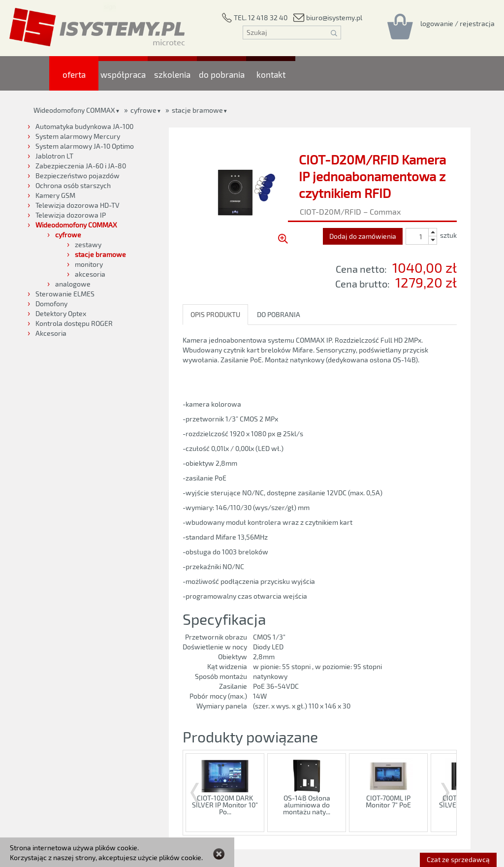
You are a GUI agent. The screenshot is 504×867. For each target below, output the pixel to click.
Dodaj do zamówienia (363, 236)
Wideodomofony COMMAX (74, 110)
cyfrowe (143, 110)
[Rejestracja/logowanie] (457, 23)
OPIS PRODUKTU (215, 314)
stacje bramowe (197, 110)
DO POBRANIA (279, 314)
